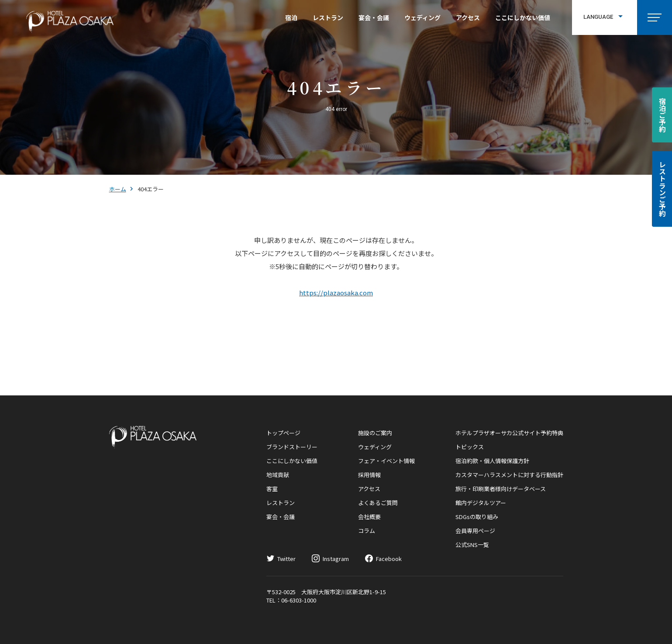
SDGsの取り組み (477, 517)
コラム (367, 531)
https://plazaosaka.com (336, 293)
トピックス (470, 447)
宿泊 (291, 17)
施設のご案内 (375, 433)
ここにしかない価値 (523, 17)
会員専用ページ (475, 531)
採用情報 (369, 475)
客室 (272, 489)
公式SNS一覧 (472, 545)
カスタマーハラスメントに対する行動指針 (509, 475)
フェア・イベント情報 (386, 461)
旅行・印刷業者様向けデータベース (501, 489)
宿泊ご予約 (662, 115)
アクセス (468, 17)
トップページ (283, 433)
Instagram (336, 559)
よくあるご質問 (378, 503)
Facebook (389, 559)
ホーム (118, 189)
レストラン (328, 17)
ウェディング (422, 17)
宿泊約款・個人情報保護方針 (492, 461)
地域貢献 (278, 475)
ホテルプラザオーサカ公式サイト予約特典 (509, 433)
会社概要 (369, 517)
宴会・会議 (374, 17)
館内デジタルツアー (481, 503)
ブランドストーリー (292, 447)
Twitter (286, 559)
